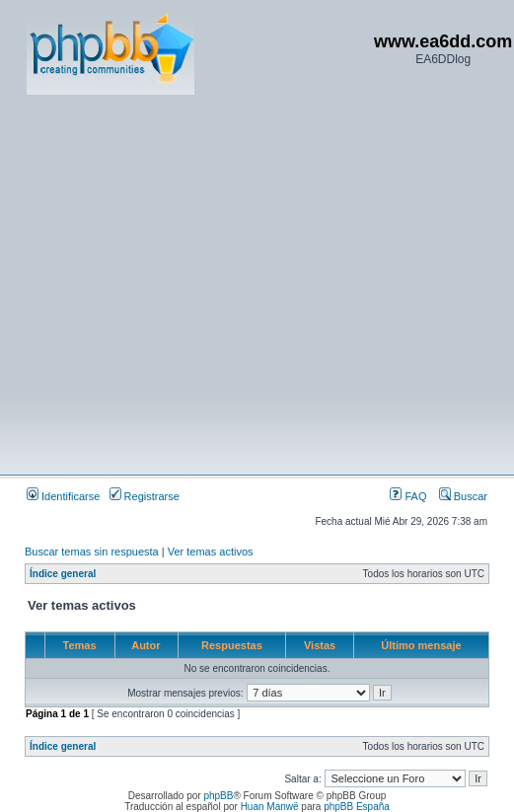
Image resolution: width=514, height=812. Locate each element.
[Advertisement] (185, 284)
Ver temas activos (211, 552)
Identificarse (63, 496)
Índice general (63, 574)
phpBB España (357, 807)
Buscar (463, 496)
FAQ (408, 496)
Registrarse (145, 496)
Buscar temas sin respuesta (92, 552)
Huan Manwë (270, 807)
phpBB (218, 796)
